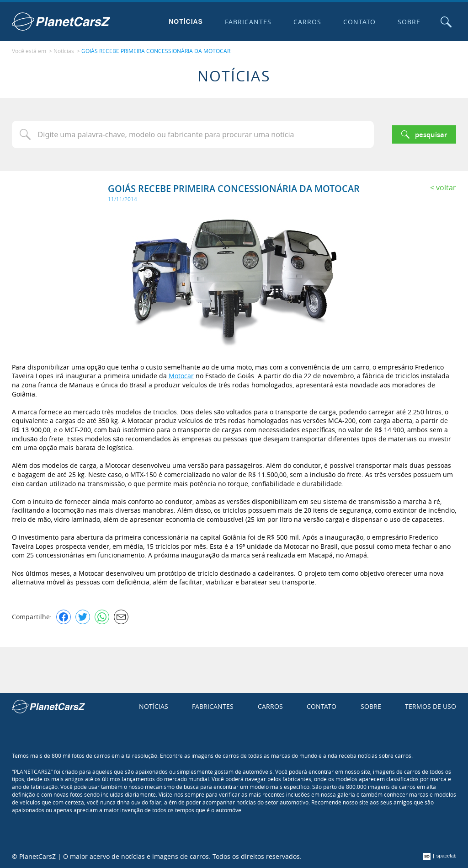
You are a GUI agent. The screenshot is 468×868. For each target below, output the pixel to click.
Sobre (409, 22)
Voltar (446, 188)
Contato (360, 22)
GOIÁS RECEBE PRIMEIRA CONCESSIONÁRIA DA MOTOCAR (156, 51)
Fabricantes (248, 22)
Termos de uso (431, 706)
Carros (307, 22)
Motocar (181, 376)
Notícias (186, 21)
